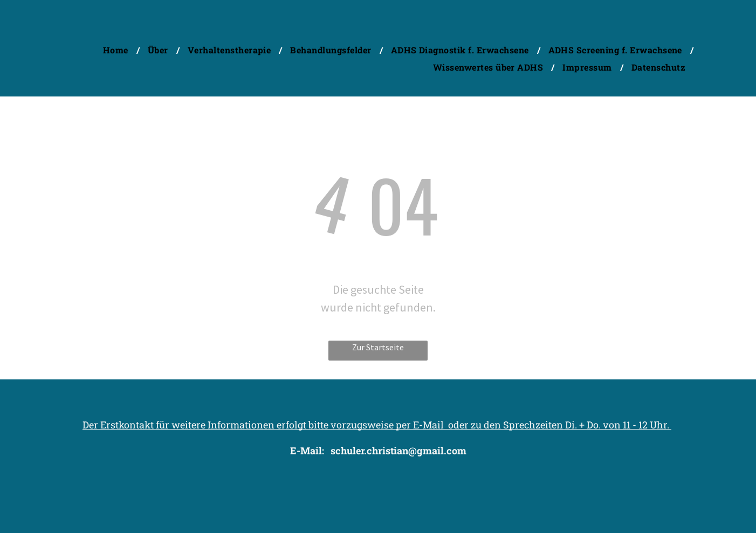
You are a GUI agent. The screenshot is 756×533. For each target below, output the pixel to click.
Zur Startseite (378, 347)
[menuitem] (117, 50)
